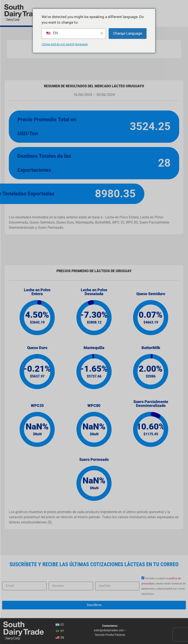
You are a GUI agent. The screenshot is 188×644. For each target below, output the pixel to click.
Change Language (128, 33)
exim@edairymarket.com (109, 630)
